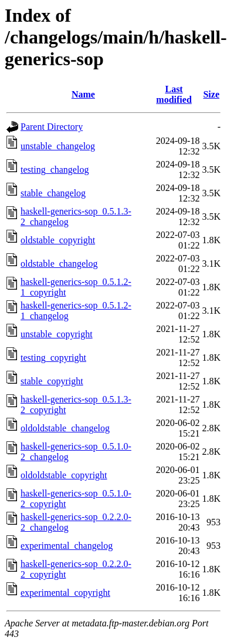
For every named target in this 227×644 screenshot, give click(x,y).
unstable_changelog (58, 146)
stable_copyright (52, 381)
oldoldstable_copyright (64, 475)
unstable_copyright (57, 334)
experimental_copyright (65, 593)
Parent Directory (52, 127)
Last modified (174, 94)
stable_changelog (53, 193)
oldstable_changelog (59, 264)
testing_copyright (53, 358)
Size (211, 94)
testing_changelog (55, 170)
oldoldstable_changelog (65, 428)
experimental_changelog (67, 546)
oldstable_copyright (58, 240)
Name (83, 94)
